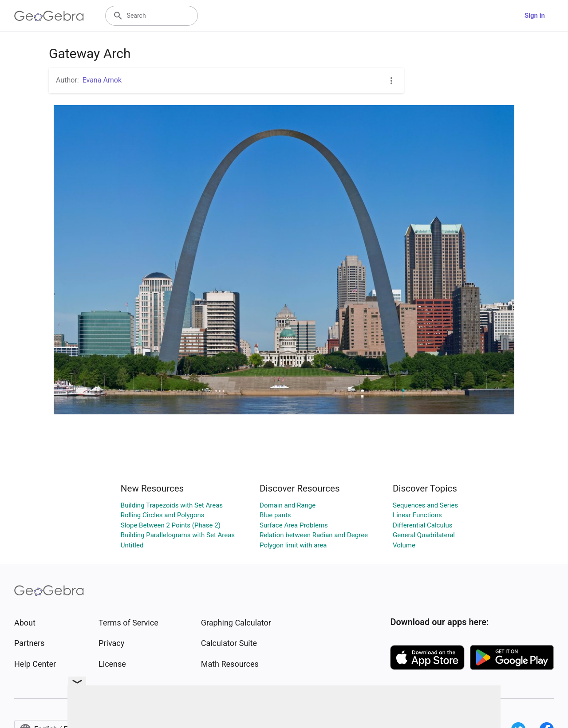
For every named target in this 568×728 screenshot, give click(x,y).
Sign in (535, 16)
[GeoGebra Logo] (49, 16)
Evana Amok (102, 80)
